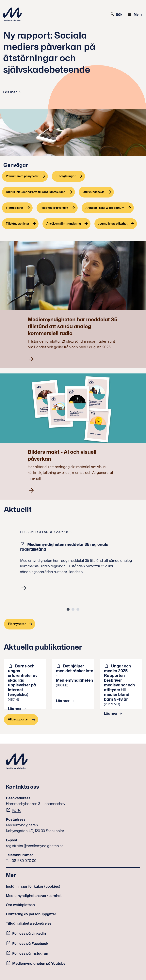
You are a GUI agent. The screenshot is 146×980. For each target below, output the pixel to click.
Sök (116, 14)
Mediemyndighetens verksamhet (34, 896)
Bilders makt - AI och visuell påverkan (62, 455)
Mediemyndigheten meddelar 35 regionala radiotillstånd (64, 547)
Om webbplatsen (20, 905)
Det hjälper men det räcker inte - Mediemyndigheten (74, 673)
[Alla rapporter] (21, 720)
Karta (17, 810)
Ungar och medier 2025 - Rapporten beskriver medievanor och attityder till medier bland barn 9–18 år (119, 683)
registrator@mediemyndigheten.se (35, 846)
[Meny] (135, 15)
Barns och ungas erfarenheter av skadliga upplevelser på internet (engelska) (23, 680)
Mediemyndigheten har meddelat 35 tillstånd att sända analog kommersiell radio (73, 326)
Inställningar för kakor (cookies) (33, 886)
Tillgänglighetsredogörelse (29, 923)
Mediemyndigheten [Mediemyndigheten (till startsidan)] (13, 14)
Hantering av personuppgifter (31, 914)
